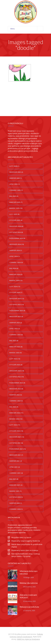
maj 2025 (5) (14, 196)
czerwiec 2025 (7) (16, 190)
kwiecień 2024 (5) (16, 274)
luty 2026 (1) (14, 166)
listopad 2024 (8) (16, 232)
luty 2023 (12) (15, 359)
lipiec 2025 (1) (15, 184)
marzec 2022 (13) (16, 419)
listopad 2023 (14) (17, 304)
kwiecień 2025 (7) (16, 202)
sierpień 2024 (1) (16, 250)
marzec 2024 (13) (16, 280)
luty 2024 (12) (15, 286)
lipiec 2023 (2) (15, 329)
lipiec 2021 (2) (15, 467)
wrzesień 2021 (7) (16, 455)
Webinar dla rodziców (29, 583)
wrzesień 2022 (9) (16, 389)
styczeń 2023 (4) (16, 365)
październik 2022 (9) (17, 383)
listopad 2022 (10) (17, 377)
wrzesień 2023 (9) (16, 317)
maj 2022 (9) (14, 407)
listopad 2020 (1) (16, 497)
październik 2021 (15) (18, 449)
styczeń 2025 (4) (16, 220)
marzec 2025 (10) (16, 208)
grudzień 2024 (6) (16, 226)
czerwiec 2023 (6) (16, 335)
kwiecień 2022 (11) (16, 413)
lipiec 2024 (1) (15, 256)
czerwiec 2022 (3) (16, 401)
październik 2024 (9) (17, 238)
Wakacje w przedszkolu (29, 607)
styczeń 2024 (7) (16, 292)
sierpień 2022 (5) (16, 395)
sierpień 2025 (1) (16, 178)
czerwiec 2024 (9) (16, 262)
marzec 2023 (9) (15, 353)
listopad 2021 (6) (16, 443)
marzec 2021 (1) (15, 491)
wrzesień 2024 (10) (17, 244)
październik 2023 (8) (17, 311)
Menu (27, 29)
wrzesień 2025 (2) (16, 172)
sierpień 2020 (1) (16, 503)
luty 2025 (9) (14, 214)
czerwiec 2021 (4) (16, 473)
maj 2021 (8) (14, 479)
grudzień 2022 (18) (17, 371)
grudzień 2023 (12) (17, 299)
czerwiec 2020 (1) (16, 509)
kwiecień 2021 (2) (16, 485)
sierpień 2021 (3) (16, 461)
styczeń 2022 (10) (16, 431)
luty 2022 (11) (15, 425)
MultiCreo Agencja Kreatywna (28, 639)
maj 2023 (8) (14, 341)
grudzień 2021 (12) (17, 437)
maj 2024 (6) (14, 268)
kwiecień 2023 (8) (16, 347)
